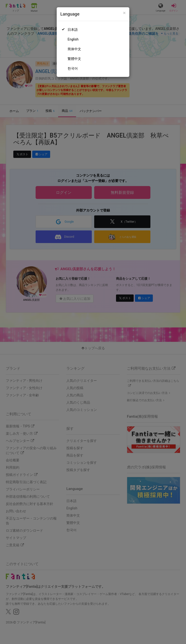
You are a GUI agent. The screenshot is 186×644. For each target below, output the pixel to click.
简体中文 (74, 49)
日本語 (73, 30)
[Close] (124, 13)
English (73, 39)
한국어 (73, 68)
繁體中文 (74, 59)
